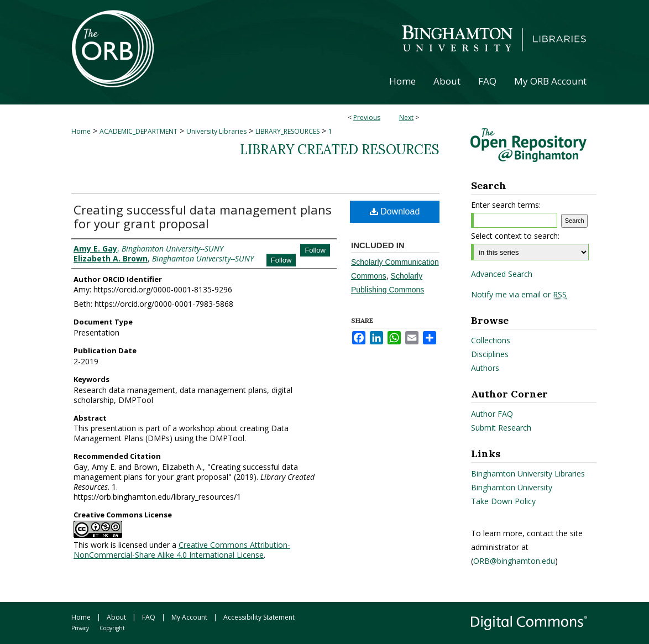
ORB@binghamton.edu (514, 561)
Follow (315, 250)
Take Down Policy (503, 501)
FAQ (149, 617)
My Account (189, 617)
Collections (491, 340)
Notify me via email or (519, 295)
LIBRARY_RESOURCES (287, 131)
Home (81, 131)
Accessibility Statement (259, 617)
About (116, 617)
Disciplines (490, 354)
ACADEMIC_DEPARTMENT (138, 131)
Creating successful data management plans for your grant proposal (203, 216)
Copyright (112, 628)
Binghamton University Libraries (528, 473)
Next (406, 117)
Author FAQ (492, 414)
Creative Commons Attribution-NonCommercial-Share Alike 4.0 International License (182, 550)
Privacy (80, 628)
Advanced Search (502, 274)
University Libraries (216, 131)
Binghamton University (512, 487)
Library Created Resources (340, 150)
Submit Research (501, 428)
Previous (367, 117)
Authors (485, 368)
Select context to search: (515, 236)
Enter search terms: (506, 205)
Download (395, 211)
